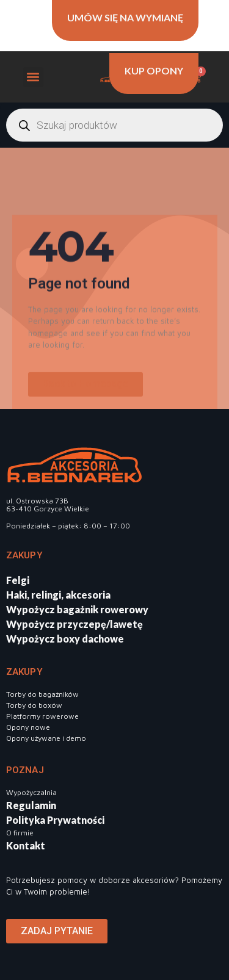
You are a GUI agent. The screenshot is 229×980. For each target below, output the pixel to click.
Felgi (18, 580)
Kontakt (26, 845)
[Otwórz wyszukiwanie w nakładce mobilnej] (114, 125)
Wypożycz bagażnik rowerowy (77, 609)
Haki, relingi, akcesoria (58, 595)
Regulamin (31, 805)
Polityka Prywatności (55, 820)
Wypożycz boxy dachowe (65, 639)
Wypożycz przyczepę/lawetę (75, 624)
